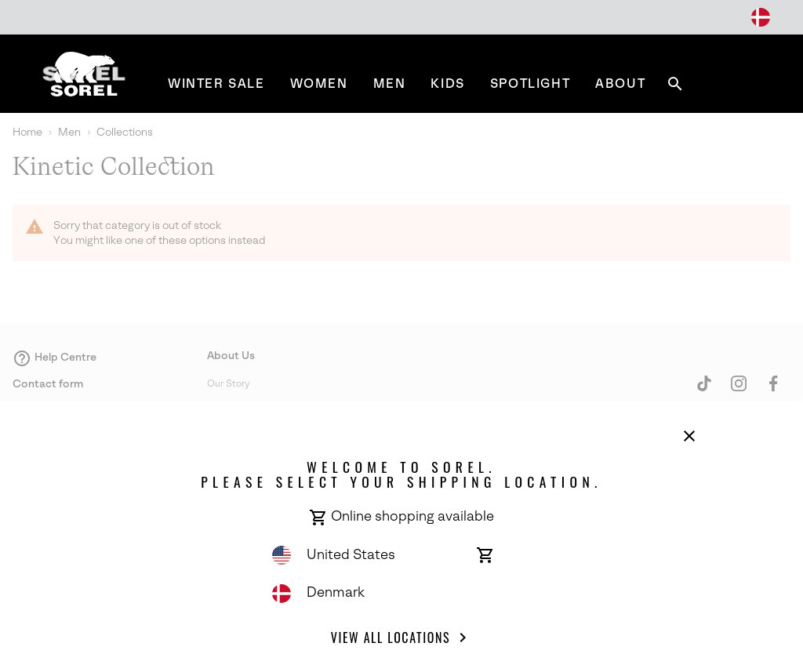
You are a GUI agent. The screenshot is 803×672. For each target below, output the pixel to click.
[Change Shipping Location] (761, 17)
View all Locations (401, 637)
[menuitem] (216, 84)
